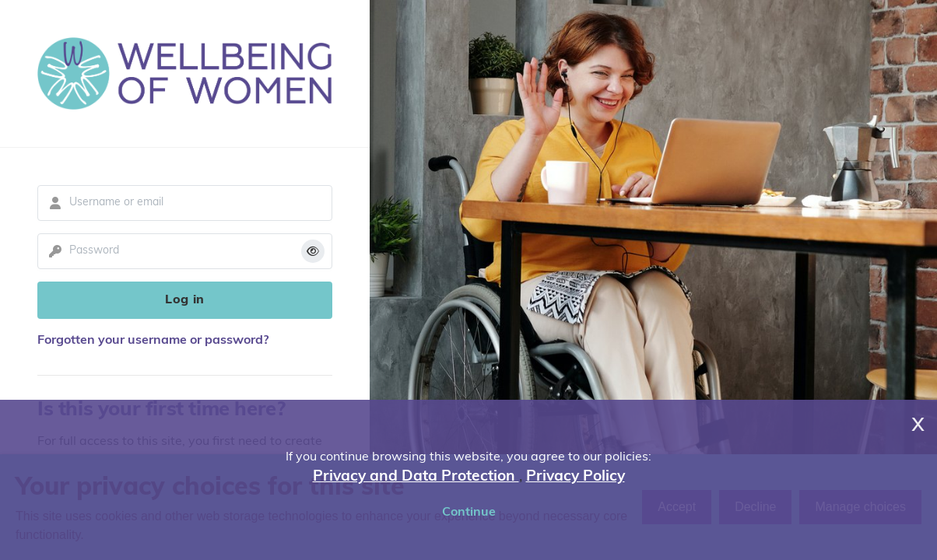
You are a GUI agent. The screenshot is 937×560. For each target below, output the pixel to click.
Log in (184, 300)
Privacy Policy (576, 477)
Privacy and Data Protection (416, 477)
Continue (469, 513)
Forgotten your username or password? (153, 341)
